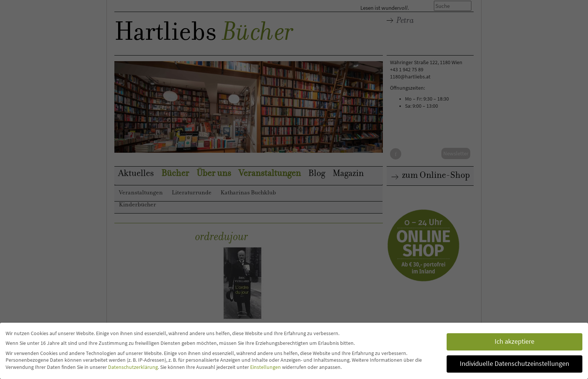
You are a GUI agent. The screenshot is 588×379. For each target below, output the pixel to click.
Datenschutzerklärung (133, 367)
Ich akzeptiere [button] (514, 341)
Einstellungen (265, 367)
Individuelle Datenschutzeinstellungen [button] (514, 364)
